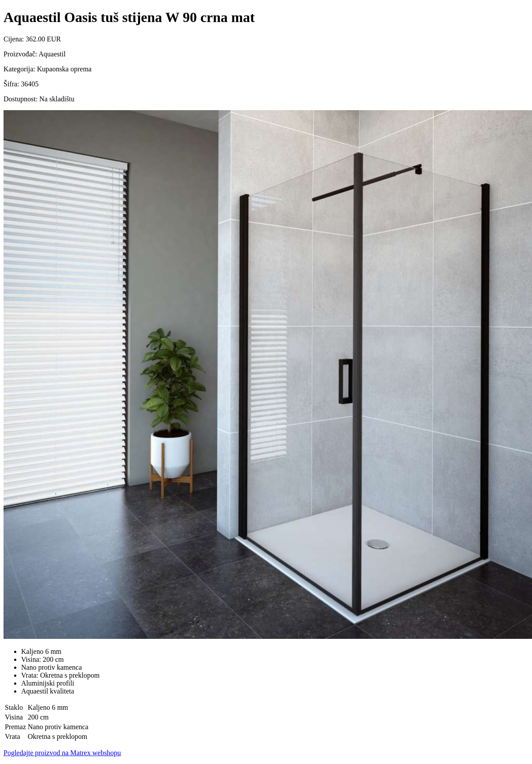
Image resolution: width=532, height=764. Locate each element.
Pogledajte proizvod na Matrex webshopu (62, 753)
